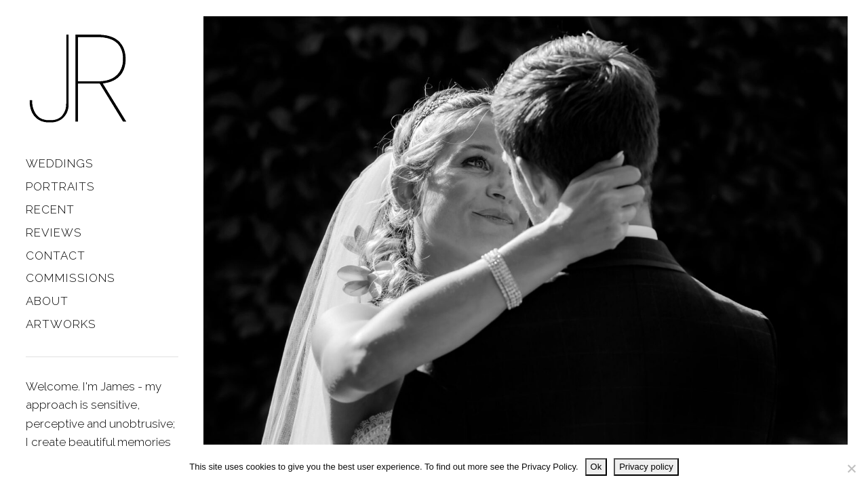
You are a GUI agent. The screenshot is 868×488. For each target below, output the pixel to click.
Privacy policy (646, 467)
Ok (596, 467)
